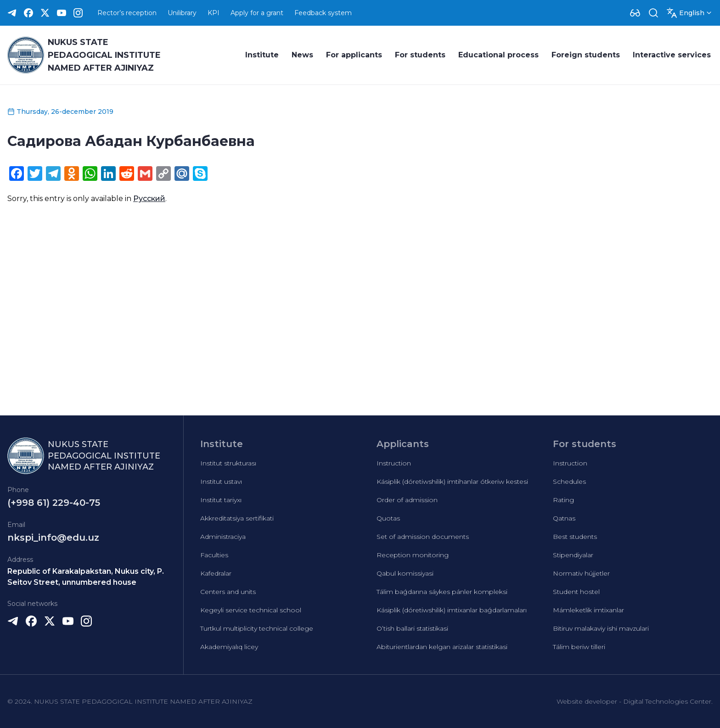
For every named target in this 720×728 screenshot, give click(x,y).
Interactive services (672, 55)
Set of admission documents (423, 537)
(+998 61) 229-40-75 (54, 503)
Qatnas (564, 518)
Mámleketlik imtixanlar (588, 610)
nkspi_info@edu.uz (53, 538)
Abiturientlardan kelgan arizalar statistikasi (442, 647)
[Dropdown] (635, 13)
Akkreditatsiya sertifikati (237, 518)
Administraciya (223, 537)
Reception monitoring (413, 555)
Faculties (214, 555)
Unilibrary (182, 13)
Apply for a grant (257, 13)
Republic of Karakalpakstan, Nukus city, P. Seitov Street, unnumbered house (86, 577)
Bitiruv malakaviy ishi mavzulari (601, 628)
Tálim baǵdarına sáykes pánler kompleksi (442, 592)
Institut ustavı (221, 482)
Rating (563, 500)
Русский (149, 199)
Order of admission (407, 500)
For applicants (354, 55)
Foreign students (586, 55)
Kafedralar (216, 573)
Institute (262, 55)
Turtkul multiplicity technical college (257, 628)
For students (420, 55)
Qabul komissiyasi (405, 573)
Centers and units (228, 592)
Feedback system (323, 13)
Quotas (388, 518)
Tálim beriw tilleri (579, 647)
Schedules (569, 482)
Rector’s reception (127, 13)
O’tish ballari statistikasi (412, 628)
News (302, 55)
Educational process (498, 55)
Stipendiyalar (573, 555)
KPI (214, 13)
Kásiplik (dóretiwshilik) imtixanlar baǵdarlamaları (452, 610)
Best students (575, 537)
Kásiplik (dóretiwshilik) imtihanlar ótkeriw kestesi (452, 482)
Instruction (394, 463)
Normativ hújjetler (581, 573)
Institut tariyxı (221, 500)
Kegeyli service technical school (251, 610)
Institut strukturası (228, 463)
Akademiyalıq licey (229, 647)
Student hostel (576, 592)
